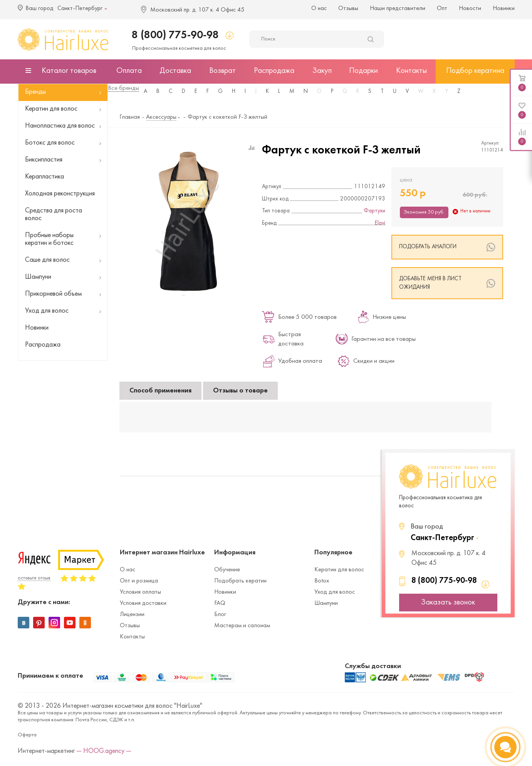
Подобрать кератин (240, 581)
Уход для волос (335, 592)
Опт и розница (139, 581)
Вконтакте (23, 623)
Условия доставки (143, 603)
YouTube (70, 623)
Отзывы (348, 8)
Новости (470, 8)
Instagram (54, 623)
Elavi (380, 223)
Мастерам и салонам (242, 626)
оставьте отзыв (34, 578)
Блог (220, 614)
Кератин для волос (339, 570)
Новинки (504, 8)
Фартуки (374, 211)
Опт (442, 8)
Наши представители (398, 8)
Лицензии (132, 614)
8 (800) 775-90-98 (175, 35)
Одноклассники (85, 623)
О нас (319, 8)
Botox (322, 581)
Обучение (227, 570)
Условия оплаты (140, 592)
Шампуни (326, 603)
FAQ (220, 603)
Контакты (132, 637)
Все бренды (123, 88)
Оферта (27, 735)
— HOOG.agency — (104, 751)
